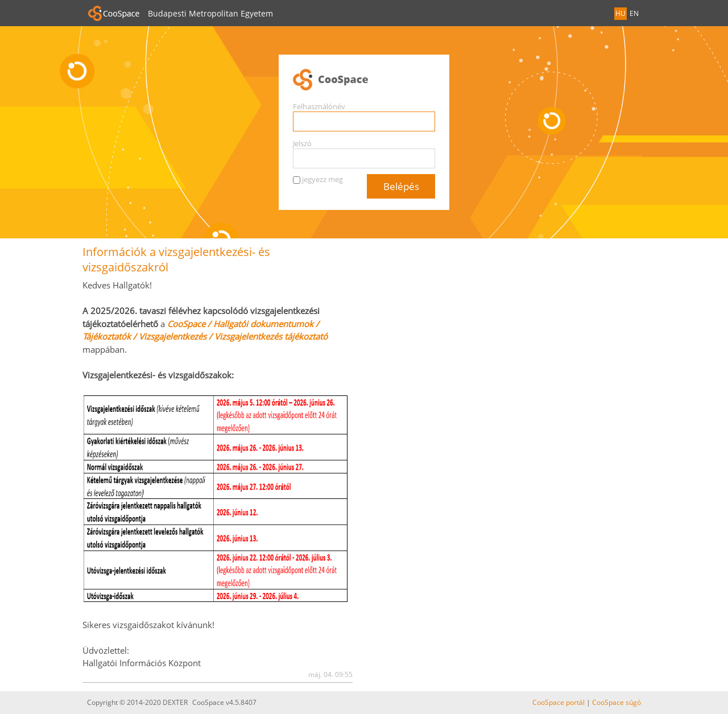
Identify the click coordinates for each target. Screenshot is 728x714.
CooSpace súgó (617, 702)
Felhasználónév (319, 106)
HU (621, 13)
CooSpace (364, 80)
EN (634, 13)
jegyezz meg (322, 179)
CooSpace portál (559, 702)
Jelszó (302, 143)
